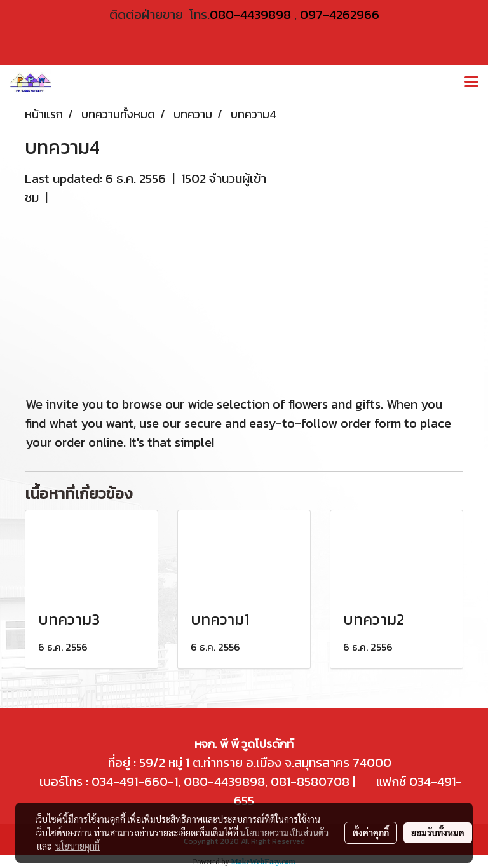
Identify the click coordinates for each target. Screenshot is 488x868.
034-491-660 (128, 782)
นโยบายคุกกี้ (78, 846)
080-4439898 (250, 15)
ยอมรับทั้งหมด (438, 832)
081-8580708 (310, 782)
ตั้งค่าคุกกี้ (371, 832)
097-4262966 (340, 15)
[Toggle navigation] (471, 83)
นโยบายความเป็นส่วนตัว (284, 832)
